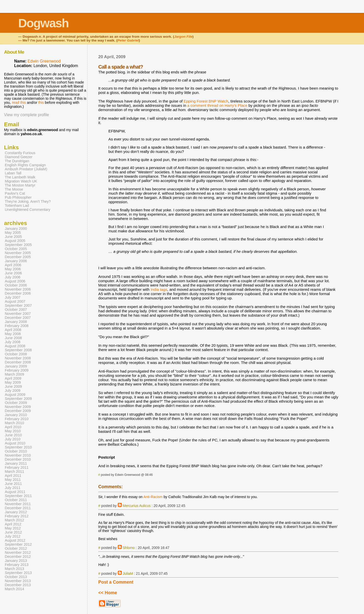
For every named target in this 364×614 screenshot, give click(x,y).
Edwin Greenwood (44, 61)
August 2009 (15, 395)
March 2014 (14, 589)
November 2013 (18, 581)
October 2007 (16, 310)
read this (19, 103)
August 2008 (15, 346)
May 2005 (13, 233)
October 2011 (16, 500)
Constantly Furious (20, 153)
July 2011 (13, 488)
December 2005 (18, 257)
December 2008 (18, 362)
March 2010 (14, 423)
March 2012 (14, 520)
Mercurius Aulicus (136, 506)
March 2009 (14, 374)
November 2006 (18, 289)
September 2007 (18, 305)
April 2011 (13, 476)
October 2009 (16, 403)
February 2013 (17, 565)
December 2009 (18, 411)
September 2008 (18, 350)
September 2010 (18, 447)
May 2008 (13, 334)
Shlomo (129, 548)
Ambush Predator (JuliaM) (26, 169)
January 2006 (16, 261)
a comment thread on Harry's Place (217, 105)
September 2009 (18, 399)
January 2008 (16, 322)
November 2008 (18, 358)
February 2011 (17, 467)
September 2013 (18, 573)
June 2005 (13, 237)
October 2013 (16, 577)
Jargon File (183, 37)
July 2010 (13, 439)
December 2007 (18, 318)
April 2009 (13, 378)
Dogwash (43, 23)
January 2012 (16, 512)
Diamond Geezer (19, 157)
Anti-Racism (153, 497)
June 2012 (13, 532)
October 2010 (16, 451)
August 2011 (15, 492)
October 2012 (16, 548)
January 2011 (16, 463)
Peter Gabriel (128, 40)
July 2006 (13, 277)
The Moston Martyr (20, 185)
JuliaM (128, 574)
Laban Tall (13, 173)
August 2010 (15, 443)
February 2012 (17, 516)
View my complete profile (27, 115)
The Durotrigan (17, 161)
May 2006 (13, 269)
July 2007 (13, 297)
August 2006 (15, 281)
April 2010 (13, 427)
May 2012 (13, 528)
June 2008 (13, 338)
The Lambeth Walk (20, 177)
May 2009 (13, 382)
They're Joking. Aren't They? (28, 201)
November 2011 (18, 504)
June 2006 (13, 273)
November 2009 (18, 407)
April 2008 (13, 330)
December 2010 (18, 459)
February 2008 (17, 326)
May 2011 (13, 480)
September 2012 (18, 544)
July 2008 (13, 342)
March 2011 (14, 472)
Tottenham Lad (17, 206)
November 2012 (18, 552)
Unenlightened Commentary (28, 210)
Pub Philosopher (18, 197)
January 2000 (16, 229)
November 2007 (18, 314)
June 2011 (13, 484)
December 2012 (18, 557)
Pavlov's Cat (15, 193)
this (41, 103)
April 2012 (13, 524)
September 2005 (18, 245)
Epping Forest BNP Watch (206, 101)
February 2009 (17, 370)
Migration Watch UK (21, 181)
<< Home (108, 593)
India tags (159, 289)
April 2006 (13, 265)
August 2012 (15, 540)
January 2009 (16, 366)
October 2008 (16, 354)
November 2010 (18, 455)
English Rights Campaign (25, 165)
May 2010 (13, 431)
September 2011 (18, 496)
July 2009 (13, 391)
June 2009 (13, 386)
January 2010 (16, 415)
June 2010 (13, 435)
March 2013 (14, 569)
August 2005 (15, 241)
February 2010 (17, 419)
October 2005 (16, 249)
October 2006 (16, 285)
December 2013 (18, 585)
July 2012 (13, 536)
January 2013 (16, 561)
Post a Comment (116, 582)
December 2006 (18, 293)
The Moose (14, 189)
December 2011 (18, 508)
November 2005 (18, 253)
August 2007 (15, 301)
